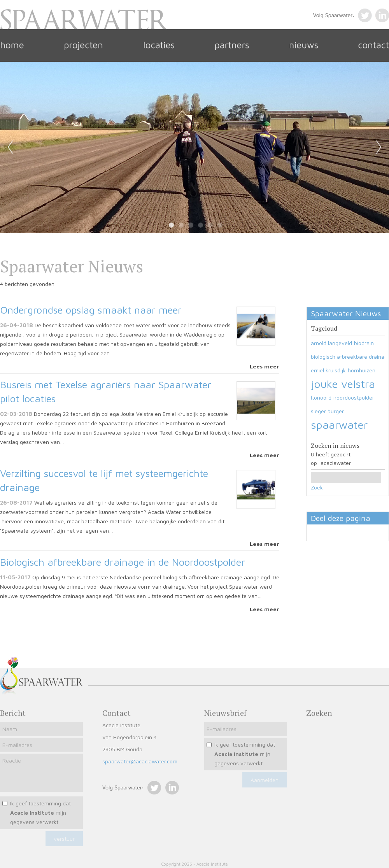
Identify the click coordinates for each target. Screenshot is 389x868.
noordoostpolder (354, 397)
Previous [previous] (10, 147)
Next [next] (379, 147)
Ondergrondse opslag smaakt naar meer (91, 310)
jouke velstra (343, 384)
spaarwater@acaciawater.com (140, 761)
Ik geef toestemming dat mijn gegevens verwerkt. (40, 813)
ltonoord (321, 397)
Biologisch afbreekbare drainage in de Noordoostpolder (123, 562)
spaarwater (339, 425)
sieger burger (327, 411)
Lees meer (265, 366)
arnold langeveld (331, 343)
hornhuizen (362, 370)
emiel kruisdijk (328, 370)
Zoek (317, 487)
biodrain (364, 343)
